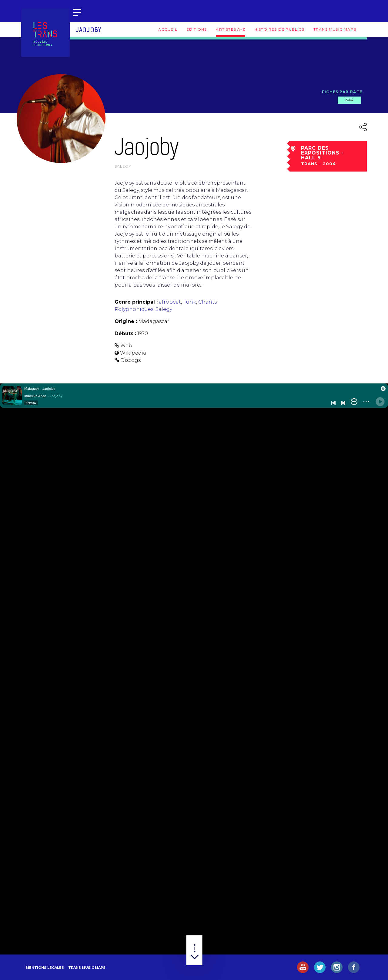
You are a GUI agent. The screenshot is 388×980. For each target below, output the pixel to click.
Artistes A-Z (230, 29)
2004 (350, 100)
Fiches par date (342, 92)
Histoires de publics (279, 29)
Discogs (130, 360)
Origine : (126, 321)
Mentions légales (45, 968)
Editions (197, 29)
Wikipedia (133, 353)
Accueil (168, 29)
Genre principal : (136, 302)
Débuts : (125, 333)
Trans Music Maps (335, 29)
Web (126, 346)
